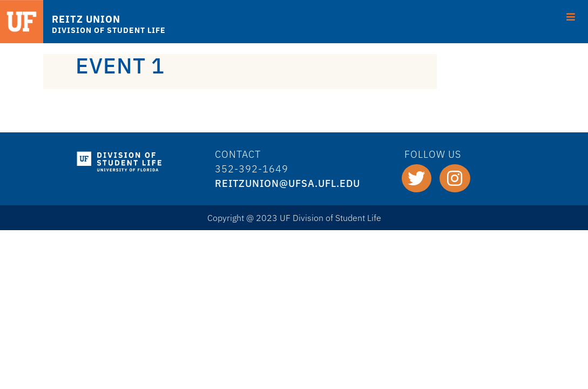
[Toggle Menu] (571, 16)
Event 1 (120, 65)
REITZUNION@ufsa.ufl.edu (288, 183)
